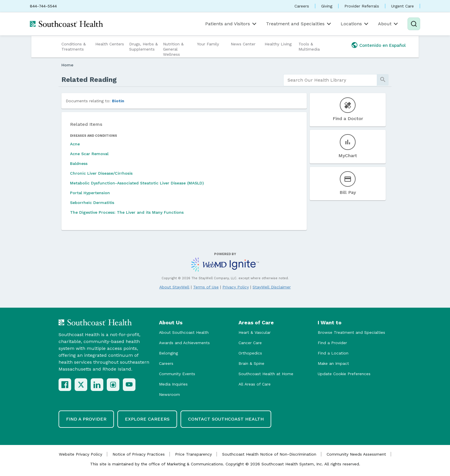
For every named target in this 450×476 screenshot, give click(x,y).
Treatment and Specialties (299, 24)
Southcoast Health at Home (266, 374)
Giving (327, 6)
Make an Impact (333, 363)
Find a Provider (332, 343)
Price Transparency (193, 454)
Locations (355, 24)
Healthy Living (278, 44)
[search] (330, 80)
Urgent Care (403, 6)
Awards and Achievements (184, 343)
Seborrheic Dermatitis (92, 203)
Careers (302, 6)
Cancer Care (250, 343)
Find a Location (333, 353)
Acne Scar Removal (89, 154)
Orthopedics (250, 353)
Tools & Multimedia (309, 47)
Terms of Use (206, 287)
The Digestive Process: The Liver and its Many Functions (127, 212)
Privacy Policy (236, 287)
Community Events (177, 374)
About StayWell (174, 287)
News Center (243, 44)
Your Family (208, 44)
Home (67, 65)
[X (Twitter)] (81, 385)
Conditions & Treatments (74, 47)
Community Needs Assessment (356, 454)
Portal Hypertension (90, 193)
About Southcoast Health (184, 332)
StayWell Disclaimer (272, 287)
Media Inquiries (173, 384)
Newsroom (169, 394)
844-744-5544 (43, 6)
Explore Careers (147, 419)
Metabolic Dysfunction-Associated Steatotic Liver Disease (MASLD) (137, 183)
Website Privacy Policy (81, 454)
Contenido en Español (383, 45)
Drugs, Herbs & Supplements (143, 47)
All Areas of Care (255, 384)
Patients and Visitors (231, 24)
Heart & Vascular (255, 332)
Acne (75, 144)
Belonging (168, 353)
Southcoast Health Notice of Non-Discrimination (269, 454)
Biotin (118, 101)
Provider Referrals (362, 6)
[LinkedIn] (97, 385)
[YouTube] (129, 385)
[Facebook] (65, 385)
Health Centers (110, 44)
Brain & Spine (251, 363)
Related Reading (89, 80)
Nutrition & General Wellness (173, 49)
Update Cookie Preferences (344, 374)
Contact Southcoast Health (226, 419)
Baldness (79, 163)
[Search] (414, 24)
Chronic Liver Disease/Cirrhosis (101, 173)
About (388, 24)
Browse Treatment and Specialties (351, 332)
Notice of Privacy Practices (139, 454)
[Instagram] (113, 385)
